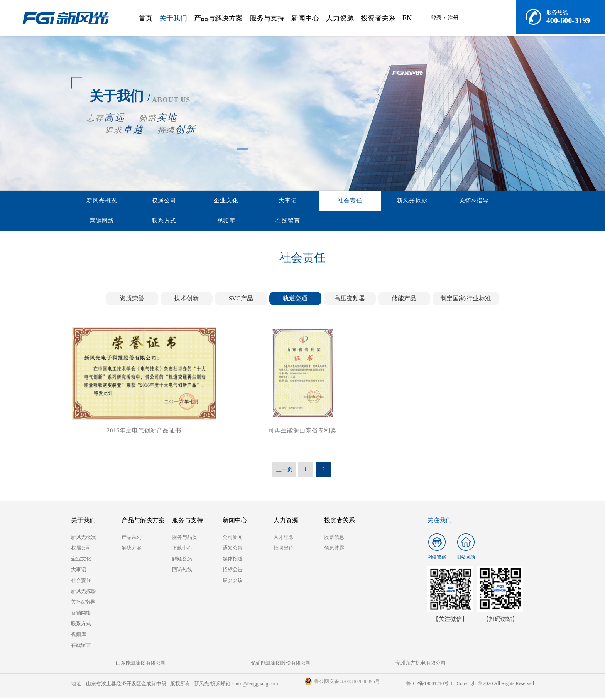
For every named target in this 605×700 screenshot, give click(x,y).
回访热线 (182, 571)
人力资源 (340, 18)
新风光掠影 (313, 201)
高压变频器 (350, 300)
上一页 (284, 471)
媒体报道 (233, 560)
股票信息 (334, 539)
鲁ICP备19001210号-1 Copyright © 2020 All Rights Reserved (469, 685)
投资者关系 (378, 18)
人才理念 (284, 539)
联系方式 (445, 201)
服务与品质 (185, 539)
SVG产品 (241, 300)
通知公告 (233, 549)
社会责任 (269, 201)
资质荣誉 (132, 300)
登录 (436, 18)
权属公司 (137, 201)
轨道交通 (295, 300)
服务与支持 (267, 18)
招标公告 (233, 571)
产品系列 (132, 539)
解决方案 (132, 549)
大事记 (225, 201)
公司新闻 (233, 539)
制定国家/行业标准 (466, 300)
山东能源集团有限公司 (110, 664)
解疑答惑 (182, 560)
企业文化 (181, 201)
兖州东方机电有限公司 (264, 664)
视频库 (489, 201)
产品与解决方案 (218, 18)
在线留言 (93, 222)
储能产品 (404, 300)
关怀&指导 (357, 201)
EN (407, 18)
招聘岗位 (284, 549)
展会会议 (233, 582)
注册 (453, 18)
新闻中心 (305, 18)
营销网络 (401, 201)
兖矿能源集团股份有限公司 (187, 664)
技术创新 (186, 300)
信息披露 (334, 549)
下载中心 (182, 549)
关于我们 (173, 18)
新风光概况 (93, 201)
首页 (145, 18)
